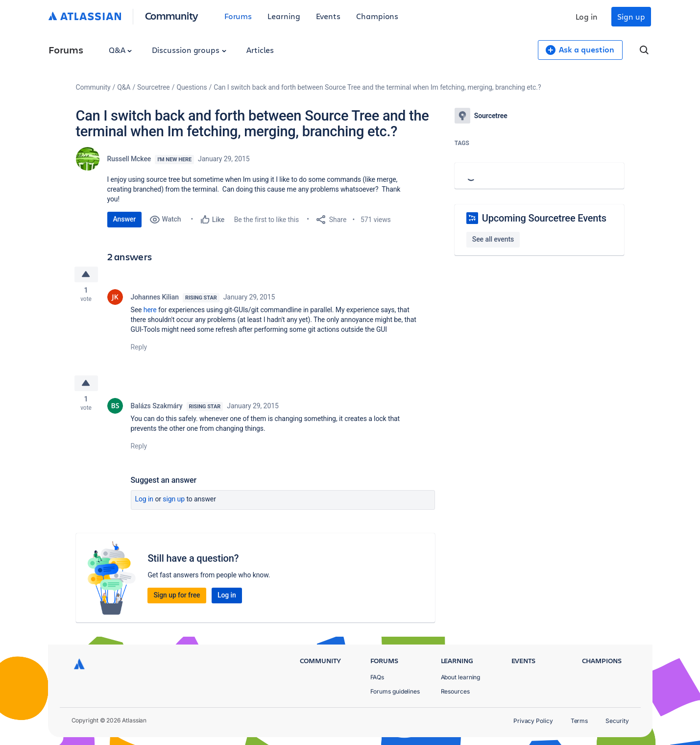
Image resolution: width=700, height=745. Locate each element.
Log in (587, 16)
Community (172, 15)
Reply (139, 348)
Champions (377, 16)
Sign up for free (177, 597)
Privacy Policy (533, 721)
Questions (192, 87)
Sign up (631, 16)
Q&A (121, 50)
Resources (455, 691)
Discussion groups (189, 50)
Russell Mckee (129, 159)
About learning (461, 677)
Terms (579, 721)
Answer (125, 219)
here (150, 311)
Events (328, 16)
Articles (260, 50)
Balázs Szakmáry (157, 408)
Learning (284, 16)
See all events (493, 239)
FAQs (377, 677)
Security (617, 721)
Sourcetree (154, 87)
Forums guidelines (395, 691)
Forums (238, 16)
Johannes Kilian (155, 298)
